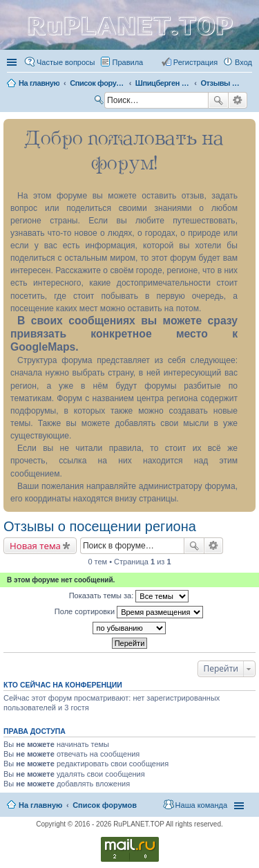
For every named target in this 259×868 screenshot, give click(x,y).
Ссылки (13, 62)
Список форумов (105, 805)
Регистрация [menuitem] (195, 62)
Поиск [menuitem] (100, 102)
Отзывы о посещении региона (100, 526)
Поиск (218, 100)
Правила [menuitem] (128, 62)
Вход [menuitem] (243, 62)
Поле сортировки (129, 612)
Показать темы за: (129, 596)
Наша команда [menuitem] (201, 805)
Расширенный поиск (238, 100)
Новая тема (35, 546)
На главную (40, 805)
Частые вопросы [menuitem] (66, 62)
